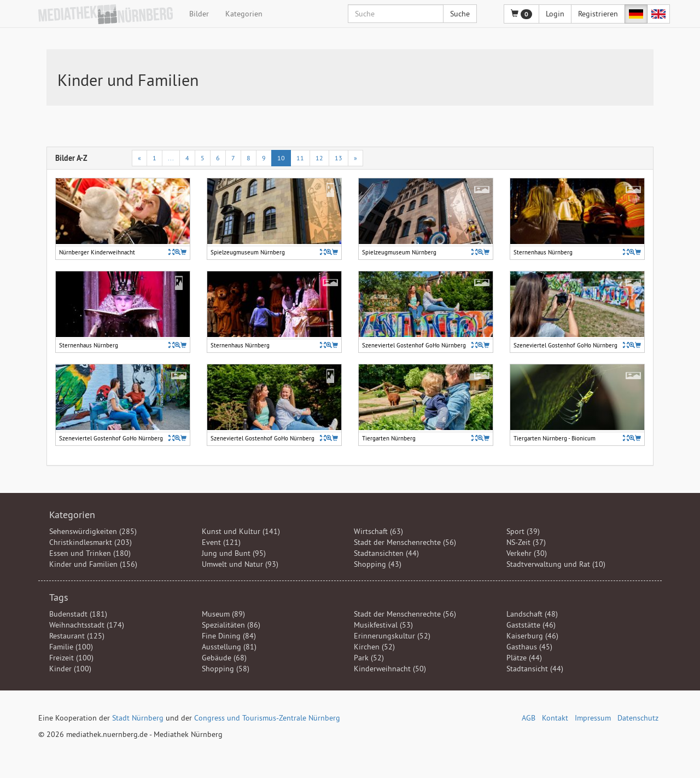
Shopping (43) (378, 564)
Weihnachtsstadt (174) (87, 625)
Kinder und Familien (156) (93, 564)
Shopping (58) (226, 669)
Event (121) (221, 542)
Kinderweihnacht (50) (390, 669)
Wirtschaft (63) (378, 531)
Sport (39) (523, 531)
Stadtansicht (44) (535, 669)
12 (319, 158)
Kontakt (555, 718)
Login (555, 14)
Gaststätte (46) (531, 625)
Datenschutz (638, 718)
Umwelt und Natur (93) (240, 564)
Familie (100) (71, 647)
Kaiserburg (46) (532, 636)
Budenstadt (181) (78, 614)
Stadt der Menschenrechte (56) (405, 542)
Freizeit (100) (71, 658)
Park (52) (369, 658)
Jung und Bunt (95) (234, 553)
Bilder (199, 14)
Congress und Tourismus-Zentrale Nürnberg (267, 718)
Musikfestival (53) (383, 625)
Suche (460, 14)
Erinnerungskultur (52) (392, 636)
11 (300, 158)
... (171, 158)
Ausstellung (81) (229, 647)
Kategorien (244, 14)
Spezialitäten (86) (231, 625)
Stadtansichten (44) (386, 553)
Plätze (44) (524, 658)
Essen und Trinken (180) (90, 553)
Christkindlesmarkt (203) (91, 542)
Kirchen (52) (374, 647)
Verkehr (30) (527, 553)
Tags (59, 597)
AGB (529, 718)
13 (339, 158)
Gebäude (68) (224, 658)
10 (281, 158)
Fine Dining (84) (229, 636)
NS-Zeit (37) (526, 542)
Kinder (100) (70, 669)
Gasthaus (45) (529, 647)
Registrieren (598, 14)
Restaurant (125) (77, 636)
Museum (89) (223, 614)
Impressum (593, 718)
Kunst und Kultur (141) (241, 531)
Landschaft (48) (532, 614)
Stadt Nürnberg (138, 718)
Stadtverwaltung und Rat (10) (556, 564)
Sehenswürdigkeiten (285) (93, 531)
